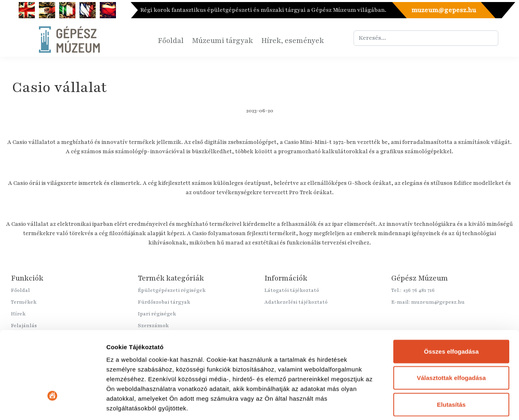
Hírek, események (293, 41)
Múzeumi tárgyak (222, 41)
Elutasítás (451, 339)
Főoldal (171, 41)
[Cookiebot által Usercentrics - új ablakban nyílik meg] (53, 404)
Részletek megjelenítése (142, 404)
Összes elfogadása (451, 286)
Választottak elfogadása (451, 312)
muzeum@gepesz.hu (443, 10)
